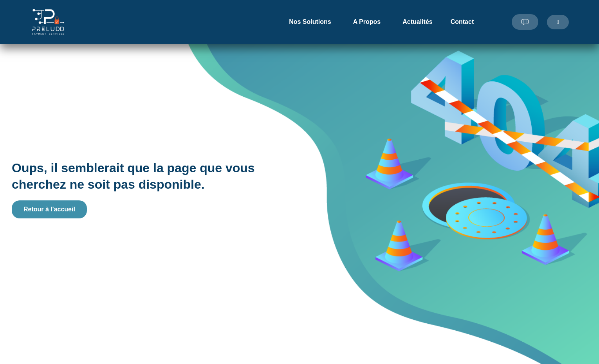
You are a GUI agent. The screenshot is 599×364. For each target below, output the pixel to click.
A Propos (369, 22)
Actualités (417, 22)
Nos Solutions (312, 22)
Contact (462, 22)
